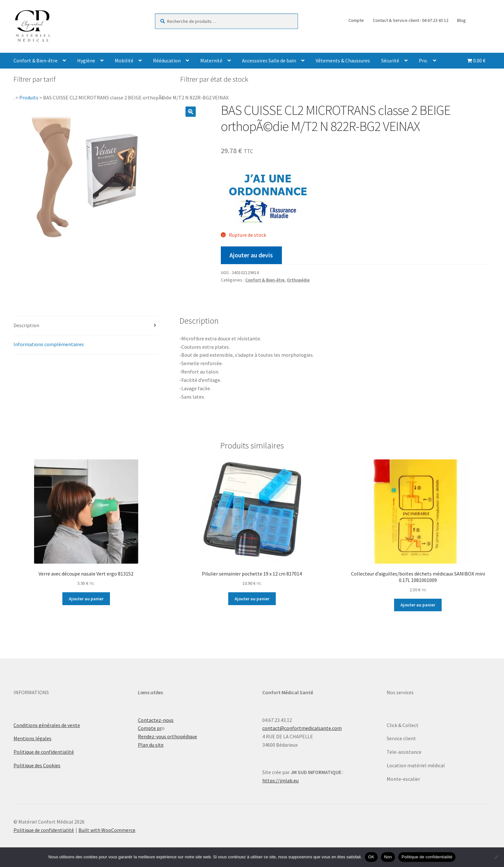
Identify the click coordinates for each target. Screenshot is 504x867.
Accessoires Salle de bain (269, 60)
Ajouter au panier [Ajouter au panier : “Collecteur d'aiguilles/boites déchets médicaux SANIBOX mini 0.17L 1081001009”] (418, 605)
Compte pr (150, 728)
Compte (356, 20)
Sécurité (390, 60)
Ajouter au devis (251, 255)
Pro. (423, 60)
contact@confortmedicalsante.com (302, 728)
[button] (191, 112)
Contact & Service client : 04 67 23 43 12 (411, 20)
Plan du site (151, 745)
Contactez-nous (156, 720)
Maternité (211, 60)
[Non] (496, 857)
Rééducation (167, 60)
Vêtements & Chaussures (343, 60)
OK (371, 857)
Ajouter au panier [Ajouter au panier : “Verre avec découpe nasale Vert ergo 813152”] (86, 599)
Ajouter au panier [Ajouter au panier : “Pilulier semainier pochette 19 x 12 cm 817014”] (252, 599)
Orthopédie (298, 280)
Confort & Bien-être (36, 60)
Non (388, 857)
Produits (29, 97)
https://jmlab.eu (280, 780)
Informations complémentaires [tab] (49, 344)
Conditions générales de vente (47, 725)
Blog (461, 20)
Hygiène (86, 60)
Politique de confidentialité (44, 752)
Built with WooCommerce (107, 830)
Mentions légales (32, 738)
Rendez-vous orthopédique (167, 736)
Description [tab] (26, 325)
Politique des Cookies (37, 765)
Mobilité (124, 60)
